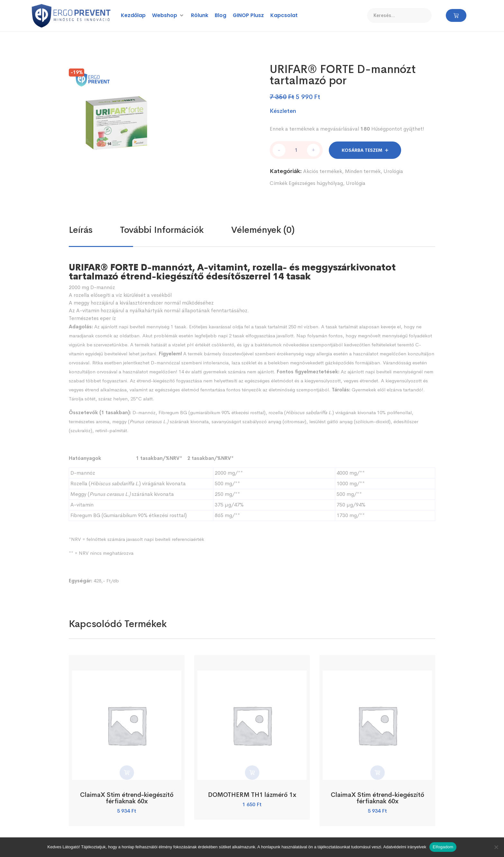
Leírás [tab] (81, 229)
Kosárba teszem (362, 150)
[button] (168, 15)
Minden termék (363, 171)
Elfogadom (443, 847)
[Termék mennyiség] (296, 149)
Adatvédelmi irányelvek (405, 847)
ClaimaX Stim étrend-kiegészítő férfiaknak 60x (127, 797)
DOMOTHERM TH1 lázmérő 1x (252, 794)
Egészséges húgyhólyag (316, 182)
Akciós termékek (323, 171)
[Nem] (496, 847)
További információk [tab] (162, 229)
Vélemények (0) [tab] (263, 229)
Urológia (393, 171)
